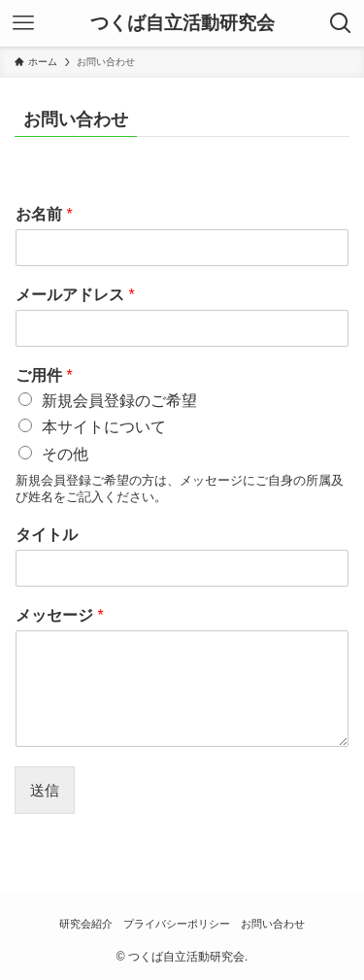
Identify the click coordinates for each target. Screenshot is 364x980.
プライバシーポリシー (177, 924)
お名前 (44, 214)
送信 (45, 790)
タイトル (47, 535)
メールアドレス (75, 295)
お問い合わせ (273, 924)
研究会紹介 (86, 924)
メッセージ (60, 615)
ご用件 (44, 375)
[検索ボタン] (341, 23)
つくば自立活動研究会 (182, 24)
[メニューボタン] (23, 23)
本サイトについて (104, 427)
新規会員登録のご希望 (119, 401)
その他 (65, 454)
